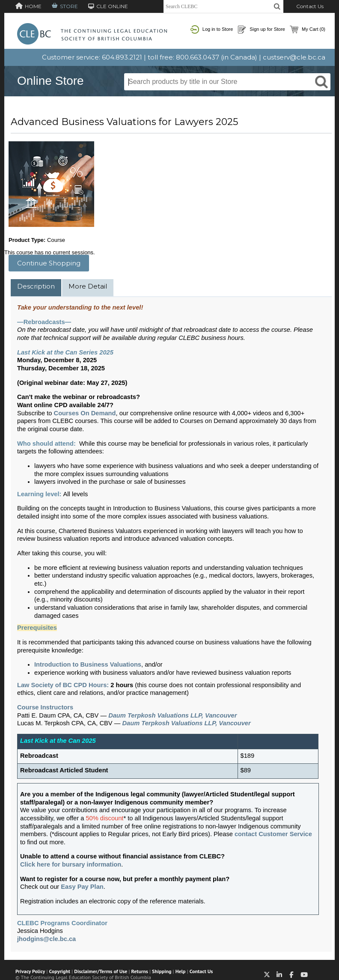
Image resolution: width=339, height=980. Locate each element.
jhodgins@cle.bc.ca (46, 939)
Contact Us (310, 6)
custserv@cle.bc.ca (294, 57)
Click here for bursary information (71, 864)
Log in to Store (212, 30)
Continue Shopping (49, 263)
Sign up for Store (261, 30)
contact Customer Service (273, 834)
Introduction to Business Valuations (88, 664)
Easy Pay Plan (82, 887)
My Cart (308, 30)
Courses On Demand (85, 413)
